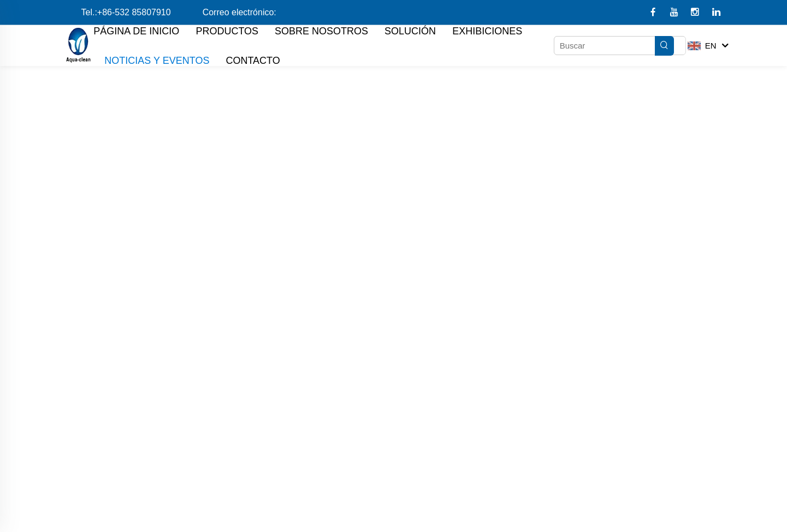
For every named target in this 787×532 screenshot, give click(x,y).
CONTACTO (253, 61)
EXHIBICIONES (487, 31)
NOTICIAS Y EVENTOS (157, 61)
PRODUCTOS (227, 31)
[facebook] (654, 13)
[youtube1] (675, 13)
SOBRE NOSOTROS (321, 31)
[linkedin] (716, 13)
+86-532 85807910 (134, 12)
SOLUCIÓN (410, 31)
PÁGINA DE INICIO (136, 31)
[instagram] (696, 13)
